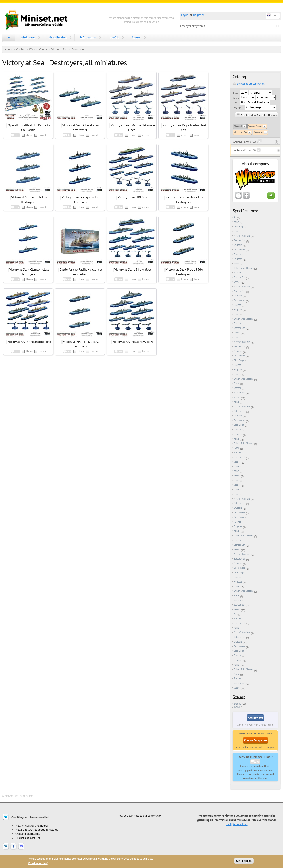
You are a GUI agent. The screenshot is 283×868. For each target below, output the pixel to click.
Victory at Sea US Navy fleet (133, 269)
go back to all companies (251, 84)
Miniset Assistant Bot (28, 838)
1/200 (237, 707)
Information (88, 37)
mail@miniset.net (237, 824)
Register (199, 15)
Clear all (238, 126)
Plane (237, 383)
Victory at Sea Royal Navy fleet (133, 342)
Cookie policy (38, 863)
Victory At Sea (241, 132)
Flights (237, 254)
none (236, 222)
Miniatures (28, 37)
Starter (237, 273)
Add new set (255, 718)
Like (257, 762)
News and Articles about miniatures (37, 830)
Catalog (21, 49)
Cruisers (238, 245)
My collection (58, 37)
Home (8, 49)
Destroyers (78, 49)
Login (185, 15)
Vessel (237, 282)
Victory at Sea (59, 49)
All (235, 217)
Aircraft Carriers (242, 236)
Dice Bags (239, 227)
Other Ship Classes (244, 268)
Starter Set (239, 277)
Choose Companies (255, 740)
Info (271, 195)
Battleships (240, 240)
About (136, 37)
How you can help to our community (139, 816)
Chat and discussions (28, 834)
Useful (114, 37)
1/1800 (237, 704)
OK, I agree (244, 861)
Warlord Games (38, 49)
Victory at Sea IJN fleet (133, 197)
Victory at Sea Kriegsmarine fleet (29, 342)
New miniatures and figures (32, 826)
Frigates (238, 259)
